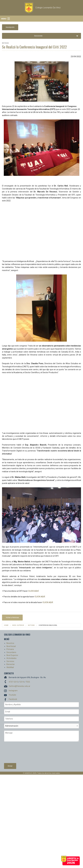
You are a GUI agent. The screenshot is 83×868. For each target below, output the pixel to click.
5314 (22, 682)
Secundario (11, 652)
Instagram (13, 691)
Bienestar (11, 664)
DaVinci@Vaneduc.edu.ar (20, 686)
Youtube (12, 695)
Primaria (10, 649)
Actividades (11, 658)
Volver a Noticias (12, 617)
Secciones (38, 36)
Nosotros (10, 643)
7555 (28, 682)
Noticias (31, 625)
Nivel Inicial (11, 646)
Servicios (10, 661)
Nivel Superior (18, 625)
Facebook (13, 699)
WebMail (10, 667)
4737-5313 (13, 682)
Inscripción (10, 27)
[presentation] (15, 753)
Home (6, 625)
